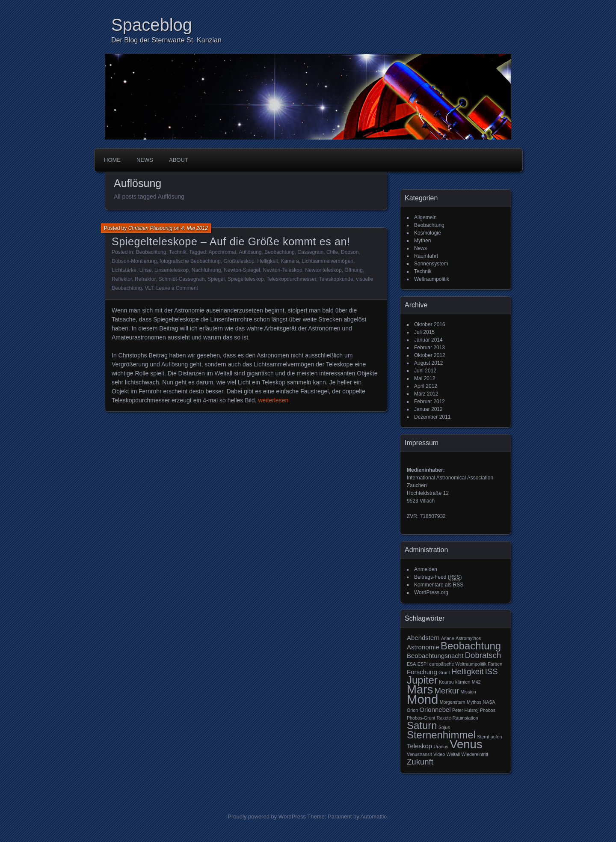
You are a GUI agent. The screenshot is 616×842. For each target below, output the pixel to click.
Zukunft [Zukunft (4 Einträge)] (420, 762)
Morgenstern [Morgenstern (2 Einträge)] (453, 702)
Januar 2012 (428, 409)
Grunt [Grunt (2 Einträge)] (444, 672)
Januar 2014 (428, 340)
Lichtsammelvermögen (327, 261)
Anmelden (426, 569)
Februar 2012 (429, 402)
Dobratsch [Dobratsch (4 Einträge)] (483, 655)
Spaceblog (152, 25)
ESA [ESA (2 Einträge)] (411, 664)
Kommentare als (439, 585)
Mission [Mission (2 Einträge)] (468, 692)
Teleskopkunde (336, 279)
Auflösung (250, 252)
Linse (146, 270)
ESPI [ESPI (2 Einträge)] (423, 664)
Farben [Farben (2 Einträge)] (495, 664)
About (179, 160)
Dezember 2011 (432, 417)
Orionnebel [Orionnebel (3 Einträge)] (435, 710)
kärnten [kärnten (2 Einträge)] (463, 682)
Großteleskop (239, 261)
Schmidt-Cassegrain (181, 279)
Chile (332, 252)
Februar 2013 (429, 348)
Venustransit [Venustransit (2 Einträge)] (419, 754)
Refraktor (145, 279)
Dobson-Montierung (134, 261)
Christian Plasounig (150, 228)
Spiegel (216, 279)
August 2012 (428, 363)
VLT (149, 288)
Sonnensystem (431, 264)
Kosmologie (428, 233)
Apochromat (222, 252)
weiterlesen (273, 400)
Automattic (374, 817)
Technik (178, 252)
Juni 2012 (425, 371)
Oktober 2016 (430, 324)
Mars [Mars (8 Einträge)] (420, 689)
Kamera (290, 261)
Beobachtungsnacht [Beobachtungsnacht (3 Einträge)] (435, 656)
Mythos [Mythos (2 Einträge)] (474, 702)
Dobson (350, 252)
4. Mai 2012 (194, 228)
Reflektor (122, 279)
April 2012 (426, 386)
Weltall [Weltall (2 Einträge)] (453, 754)
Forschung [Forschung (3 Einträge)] (422, 672)
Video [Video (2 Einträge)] (439, 754)
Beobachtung (151, 252)
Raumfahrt (426, 256)
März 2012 (426, 394)
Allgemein (425, 217)
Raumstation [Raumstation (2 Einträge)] (465, 718)
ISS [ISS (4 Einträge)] (492, 671)
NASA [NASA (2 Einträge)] (489, 702)
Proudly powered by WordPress (267, 817)
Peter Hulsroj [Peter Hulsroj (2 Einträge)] (465, 710)
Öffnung (353, 270)
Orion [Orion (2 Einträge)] (412, 710)
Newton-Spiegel (242, 270)
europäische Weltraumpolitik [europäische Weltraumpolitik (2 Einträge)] (458, 664)
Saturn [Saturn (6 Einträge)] (422, 725)
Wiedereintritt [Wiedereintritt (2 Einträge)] (475, 754)
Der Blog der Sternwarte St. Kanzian (166, 40)
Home (112, 160)
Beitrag (158, 355)
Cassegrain (311, 252)
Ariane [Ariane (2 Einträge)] (448, 638)
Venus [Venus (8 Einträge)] (466, 744)
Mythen (422, 241)
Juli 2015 (424, 332)
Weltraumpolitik (432, 279)
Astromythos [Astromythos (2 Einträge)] (468, 638)
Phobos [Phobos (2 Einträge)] (488, 710)
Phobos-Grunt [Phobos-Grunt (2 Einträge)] (421, 718)
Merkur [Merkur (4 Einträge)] (447, 691)
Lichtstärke (124, 270)
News (145, 160)
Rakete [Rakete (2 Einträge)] (444, 718)
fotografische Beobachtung (190, 261)
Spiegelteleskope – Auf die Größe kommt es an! (231, 241)
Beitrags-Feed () (438, 577)
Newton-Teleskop (283, 270)
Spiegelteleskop (246, 279)
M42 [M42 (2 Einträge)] (476, 682)
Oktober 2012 (430, 355)
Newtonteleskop (323, 270)
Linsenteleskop (172, 270)
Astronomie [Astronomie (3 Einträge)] (423, 647)
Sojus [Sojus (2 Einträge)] (444, 727)
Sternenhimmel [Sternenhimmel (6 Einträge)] (441, 735)
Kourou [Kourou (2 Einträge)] (446, 682)
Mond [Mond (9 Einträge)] (422, 699)
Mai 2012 (425, 378)
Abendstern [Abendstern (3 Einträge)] (423, 638)
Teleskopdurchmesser (291, 279)
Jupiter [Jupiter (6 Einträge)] (422, 680)
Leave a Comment (177, 288)
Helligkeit (268, 261)
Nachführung (206, 270)
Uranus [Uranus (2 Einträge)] (441, 747)
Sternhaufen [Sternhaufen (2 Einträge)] (489, 737)
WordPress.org (431, 592)
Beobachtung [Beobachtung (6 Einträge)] (471, 646)
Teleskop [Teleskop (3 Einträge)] (419, 746)
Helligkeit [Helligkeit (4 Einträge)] (467, 671)
